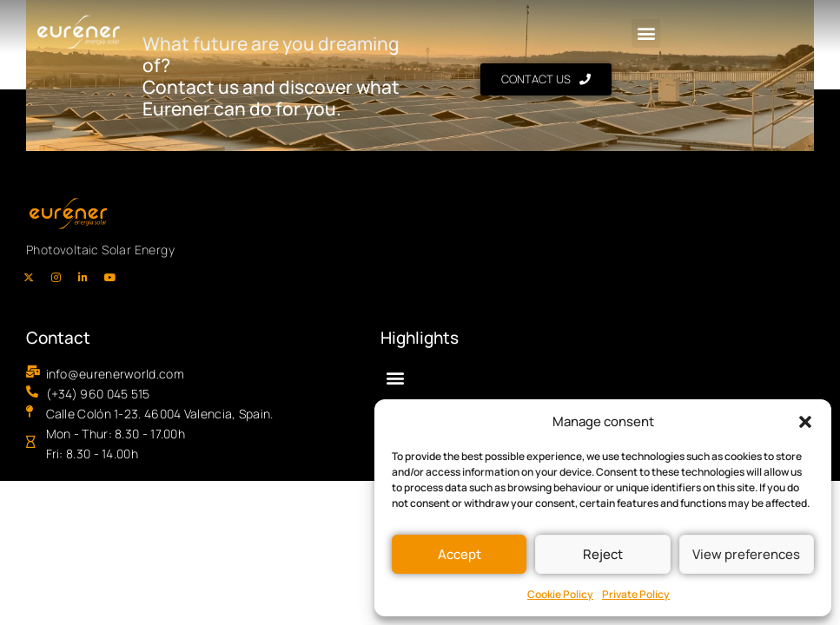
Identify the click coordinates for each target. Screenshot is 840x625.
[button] (805, 422)
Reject (603, 554)
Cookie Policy (560, 594)
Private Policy (636, 594)
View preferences (746, 554)
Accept (460, 554)
